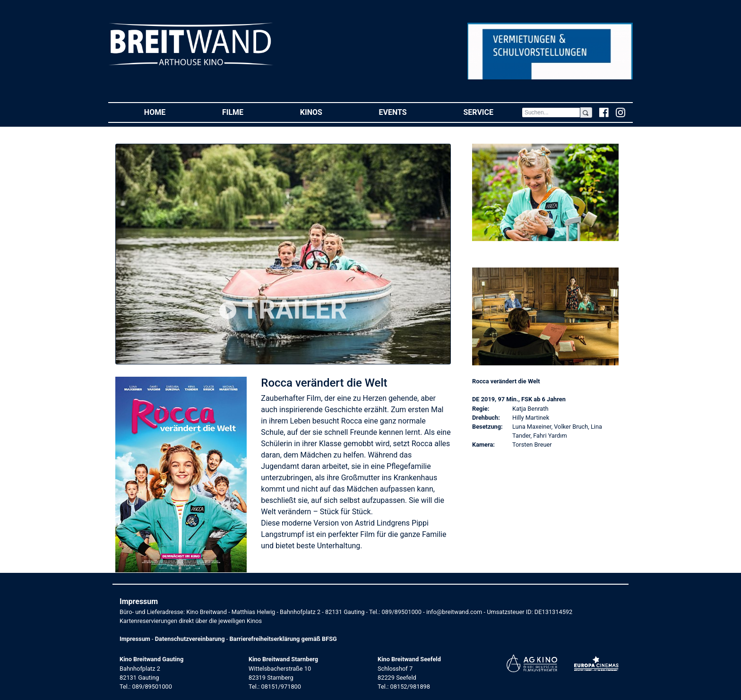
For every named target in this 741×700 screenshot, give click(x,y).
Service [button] (492, 112)
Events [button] (407, 112)
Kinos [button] (325, 112)
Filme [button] (247, 112)
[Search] (551, 112)
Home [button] (169, 112)
